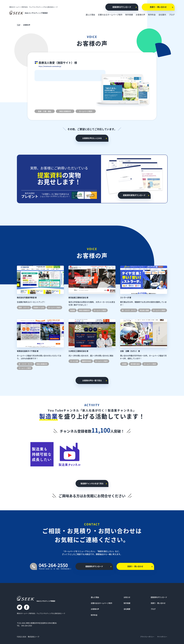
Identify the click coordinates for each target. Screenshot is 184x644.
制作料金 (94, 616)
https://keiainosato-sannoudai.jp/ (53, 66)
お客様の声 (95, 610)
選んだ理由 (95, 598)
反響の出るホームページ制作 (102, 604)
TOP (18, 25)
